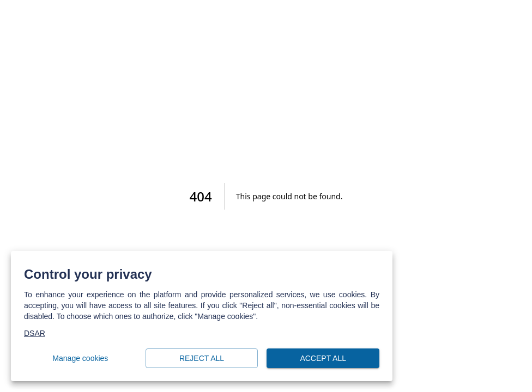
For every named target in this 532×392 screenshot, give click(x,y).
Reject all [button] (202, 359)
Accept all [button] (323, 359)
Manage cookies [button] (80, 359)
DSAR (35, 333)
